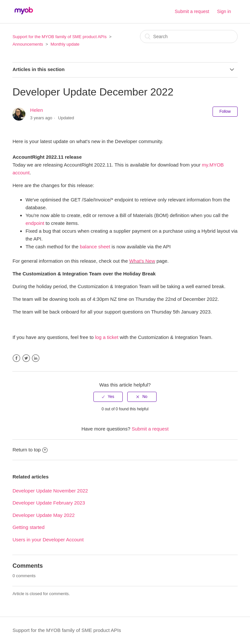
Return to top (30, 450)
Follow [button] (225, 111)
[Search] (189, 37)
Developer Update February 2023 (49, 503)
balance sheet (95, 247)
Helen (37, 110)
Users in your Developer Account (48, 540)
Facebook (16, 358)
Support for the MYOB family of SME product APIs (59, 37)
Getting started (28, 527)
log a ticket (107, 337)
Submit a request (192, 11)
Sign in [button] (224, 11)
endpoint (35, 223)
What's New (142, 261)
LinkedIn (36, 358)
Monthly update (65, 44)
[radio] (108, 397)
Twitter (26, 358)
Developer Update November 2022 (50, 491)
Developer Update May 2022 (43, 515)
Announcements (28, 44)
